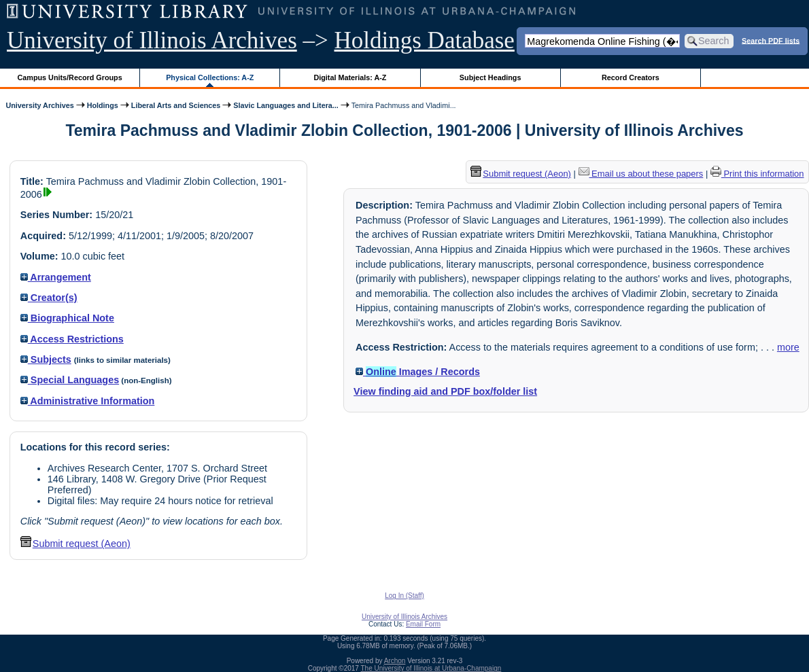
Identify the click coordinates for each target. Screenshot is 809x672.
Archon (395, 661)
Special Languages (70, 380)
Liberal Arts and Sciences (176, 105)
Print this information (757, 174)
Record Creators (631, 77)
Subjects (46, 359)
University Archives (39, 105)
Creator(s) (49, 298)
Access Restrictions (72, 339)
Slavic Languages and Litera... (286, 105)
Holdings (103, 105)
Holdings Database (425, 40)
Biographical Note (67, 318)
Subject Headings (490, 77)
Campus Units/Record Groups (70, 77)
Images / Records (418, 372)
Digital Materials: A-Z (350, 77)
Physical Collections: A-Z (210, 77)
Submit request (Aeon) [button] (75, 544)
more (788, 347)
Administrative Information (88, 401)
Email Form (423, 624)
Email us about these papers (641, 174)
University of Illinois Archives (152, 40)
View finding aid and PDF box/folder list (445, 391)
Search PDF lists (771, 40)
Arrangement (56, 277)
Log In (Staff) (404, 596)
